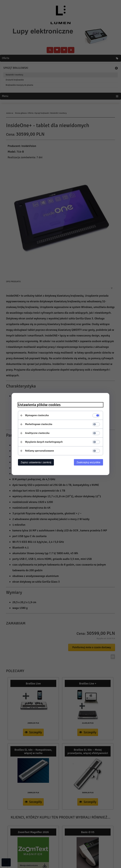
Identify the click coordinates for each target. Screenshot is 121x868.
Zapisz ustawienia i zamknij (36, 462)
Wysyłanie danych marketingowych (44, 442)
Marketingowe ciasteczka (39, 424)
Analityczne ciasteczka (37, 433)
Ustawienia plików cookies (39, 405)
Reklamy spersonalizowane (39, 451)
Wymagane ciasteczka (37, 415)
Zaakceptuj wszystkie (88, 462)
